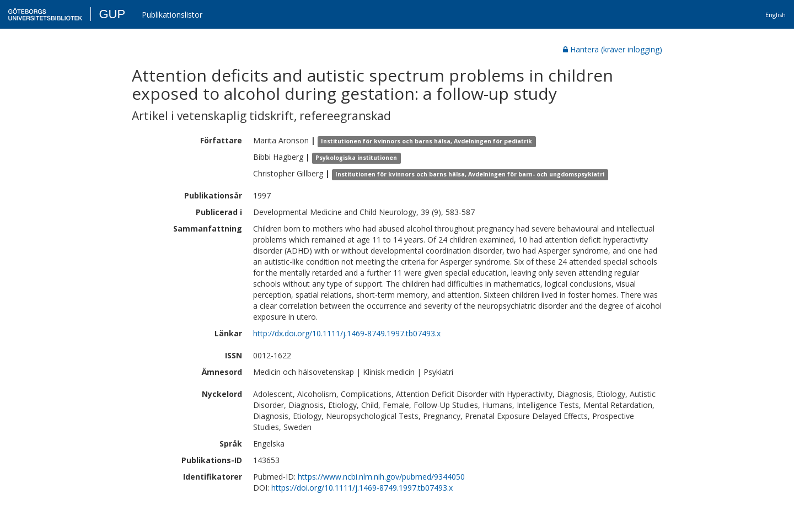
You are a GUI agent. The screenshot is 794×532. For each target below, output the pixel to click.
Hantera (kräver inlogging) (613, 49)
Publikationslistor (172, 15)
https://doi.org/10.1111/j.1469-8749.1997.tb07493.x (362, 488)
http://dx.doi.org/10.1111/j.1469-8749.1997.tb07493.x (347, 333)
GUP (112, 14)
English (776, 15)
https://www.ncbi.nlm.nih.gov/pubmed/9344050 (381, 477)
